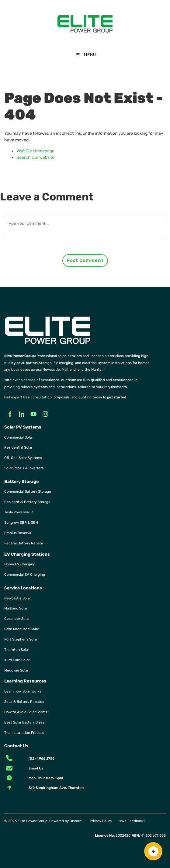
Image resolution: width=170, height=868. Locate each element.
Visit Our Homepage (35, 151)
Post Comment (85, 260)
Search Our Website (35, 157)
